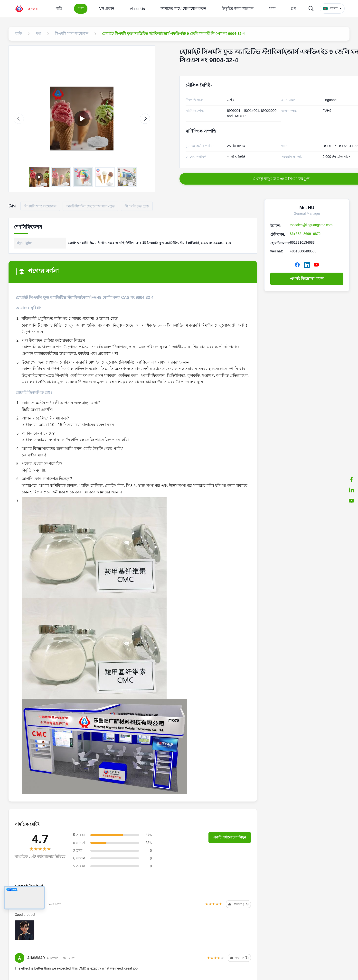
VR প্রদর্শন (107, 8)
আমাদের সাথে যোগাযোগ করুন (184, 8)
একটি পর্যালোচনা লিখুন (230, 837)
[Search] (311, 9)
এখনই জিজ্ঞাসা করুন (307, 279)
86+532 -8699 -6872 (305, 234)
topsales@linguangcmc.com (311, 225)
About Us (137, 9)
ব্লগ (293, 8)
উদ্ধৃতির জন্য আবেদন (238, 8)
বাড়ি (59, 8)
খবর (272, 8)
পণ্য (81, 8)
